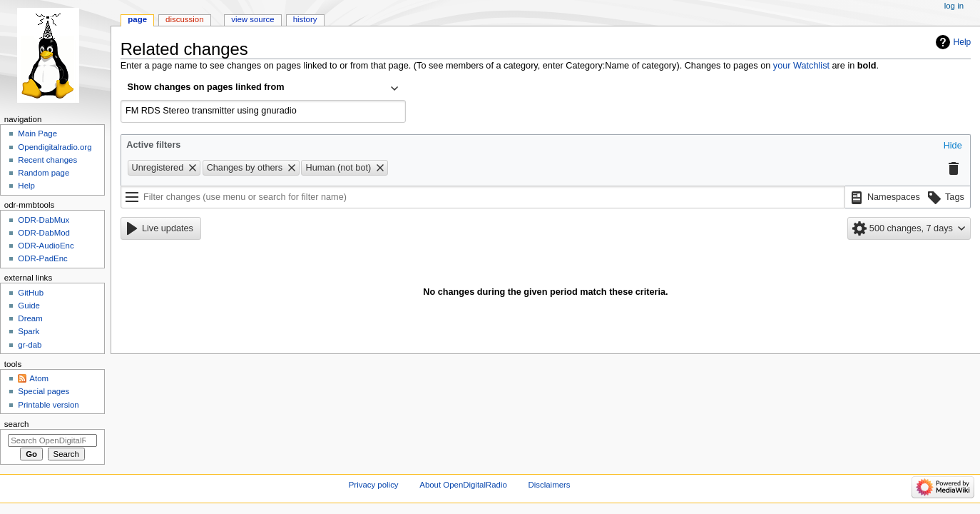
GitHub (31, 293)
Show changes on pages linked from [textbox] (206, 87)
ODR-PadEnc (42, 258)
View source (252, 19)
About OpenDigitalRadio (463, 485)
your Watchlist (801, 66)
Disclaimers (550, 485)
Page (137, 19)
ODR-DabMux (44, 220)
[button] (953, 146)
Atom (39, 378)
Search (17, 424)
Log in (954, 6)
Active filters (153, 145)
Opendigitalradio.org (55, 147)
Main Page (37, 133)
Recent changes (47, 160)
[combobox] (263, 89)
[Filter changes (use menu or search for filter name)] (483, 197)
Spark (29, 331)
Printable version (48, 405)
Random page (44, 173)
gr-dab (30, 345)
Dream (30, 318)
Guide (29, 306)
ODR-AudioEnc (46, 246)
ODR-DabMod (44, 233)
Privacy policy (374, 485)
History (305, 19)
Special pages (44, 391)
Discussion (184, 19)
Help (963, 42)
